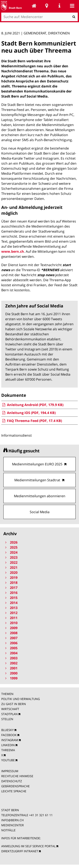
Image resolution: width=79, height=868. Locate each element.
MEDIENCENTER (13, 825)
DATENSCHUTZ (12, 781)
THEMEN (7, 694)
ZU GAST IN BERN (14, 704)
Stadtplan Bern (47, 6)
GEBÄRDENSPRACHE (15, 786)
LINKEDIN (8, 745)
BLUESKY (7, 730)
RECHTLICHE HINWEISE (17, 776)
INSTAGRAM (10, 740)
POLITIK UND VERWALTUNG (21, 699)
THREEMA (8, 750)
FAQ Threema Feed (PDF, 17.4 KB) (32, 421)
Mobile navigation (72, 6)
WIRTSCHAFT (10, 709)
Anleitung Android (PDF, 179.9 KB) (32, 405)
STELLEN (7, 719)
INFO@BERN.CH (12, 820)
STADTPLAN (9, 714)
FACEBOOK (9, 735)
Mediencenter (34, 6)
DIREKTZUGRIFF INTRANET (20, 851)
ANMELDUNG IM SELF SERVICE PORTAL (28, 846)
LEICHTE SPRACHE (14, 791)
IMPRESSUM (10, 771)
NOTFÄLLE (8, 830)
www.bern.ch (13, 251)
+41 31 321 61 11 (41, 815)
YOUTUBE (8, 760)
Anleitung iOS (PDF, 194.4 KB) (28, 413)
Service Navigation (59, 6)
